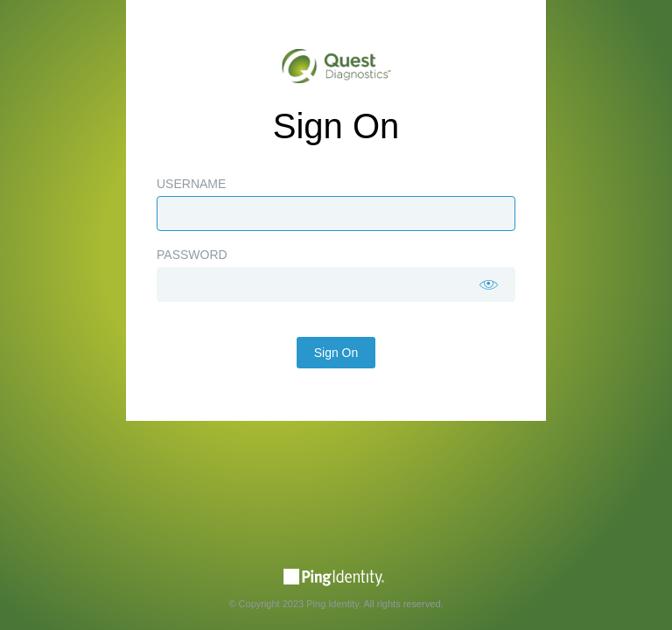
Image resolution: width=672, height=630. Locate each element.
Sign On (336, 353)
